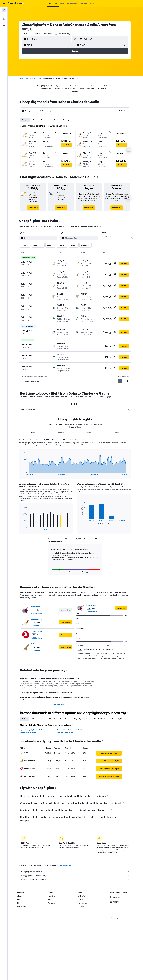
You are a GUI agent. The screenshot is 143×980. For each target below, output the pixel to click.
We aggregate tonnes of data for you (76, 876)
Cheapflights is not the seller (76, 872)
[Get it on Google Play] (115, 897)
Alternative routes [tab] (39, 719)
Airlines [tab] (61, 432)
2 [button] (125, 381)
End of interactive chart (22, 473)
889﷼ (27, 29)
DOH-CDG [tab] (75, 404)
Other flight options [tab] (101, 719)
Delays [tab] (89, 432)
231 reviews (36, 650)
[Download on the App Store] (115, 902)
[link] (34, 208)
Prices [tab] (33, 432)
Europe (28, 79)
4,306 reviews (37, 638)
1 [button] (120, 381)
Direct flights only (64, 34)
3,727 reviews (37, 613)
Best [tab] (35, 120)
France (34, 79)
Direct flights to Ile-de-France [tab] (60, 719)
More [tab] (117, 432)
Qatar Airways (37, 607)
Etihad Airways (37, 619)
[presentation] (34, 29)
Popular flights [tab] (118, 719)
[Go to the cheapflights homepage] (16, 3)
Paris (40, 79)
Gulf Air (34, 644)
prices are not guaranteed (64, 865)
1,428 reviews (37, 626)
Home (21, 79)
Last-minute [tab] (54, 120)
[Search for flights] (4, 10)
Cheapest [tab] (26, 120)
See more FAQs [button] (59, 704)
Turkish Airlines (37, 631)
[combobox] (26, 34)
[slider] (132, 239)
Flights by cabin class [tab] (82, 719)
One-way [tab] (66, 120)
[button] (4, 3)
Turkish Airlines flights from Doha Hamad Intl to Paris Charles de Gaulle (74, 731)
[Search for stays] (4, 15)
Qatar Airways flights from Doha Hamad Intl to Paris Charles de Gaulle (37, 731)
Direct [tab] (43, 120)
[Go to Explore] (4, 19)
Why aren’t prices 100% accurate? (76, 880)
